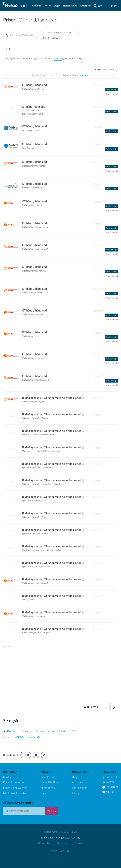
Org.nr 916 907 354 (61, 851)
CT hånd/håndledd (52, 33)
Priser (48, 6)
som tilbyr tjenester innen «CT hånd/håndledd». (39, 731)
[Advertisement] (60, 670)
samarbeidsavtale (82, 75)
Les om (23, 738)
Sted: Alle (72, 33)
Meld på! (52, 811)
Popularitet (109, 70)
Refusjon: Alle (49, 38)
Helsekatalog (70, 6)
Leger (57, 6)
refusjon (58, 59)
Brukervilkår (45, 843)
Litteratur (85, 6)
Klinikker (37, 6)
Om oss (79, 843)
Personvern (63, 843)
